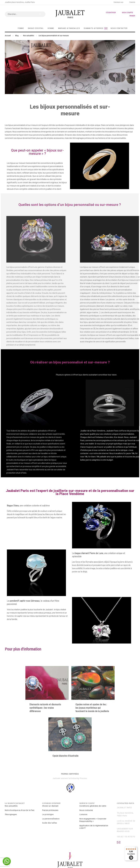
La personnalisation (51, 819)
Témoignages (11, 814)
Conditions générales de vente (93, 806)
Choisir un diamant (50, 806)
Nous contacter (86, 810)
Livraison (83, 814)
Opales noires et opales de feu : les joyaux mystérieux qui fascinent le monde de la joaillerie (92, 744)
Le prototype (48, 814)
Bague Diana (13, 506)
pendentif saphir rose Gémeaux (25, 601)
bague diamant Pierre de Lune (89, 553)
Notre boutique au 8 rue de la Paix (20, 810)
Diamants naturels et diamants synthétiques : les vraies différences (45, 744)
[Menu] (136, 848)
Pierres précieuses (50, 810)
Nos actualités (11, 806)
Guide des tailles (50, 823)
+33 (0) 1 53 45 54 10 (126, 837)
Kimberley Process (79, 778)
